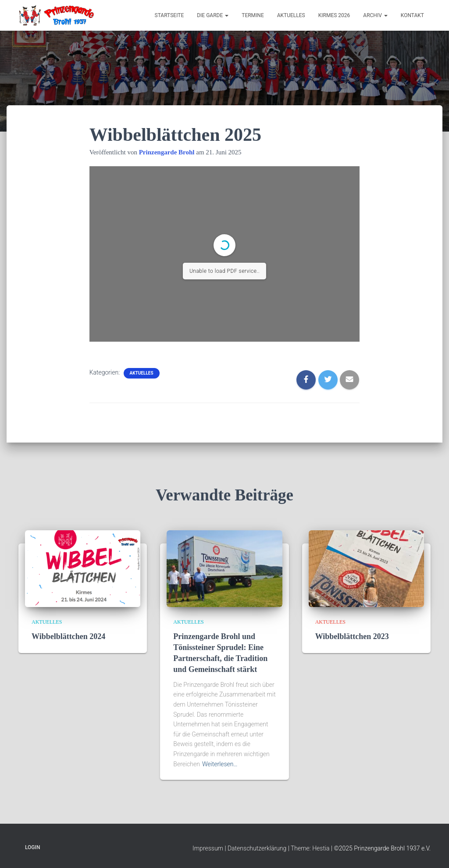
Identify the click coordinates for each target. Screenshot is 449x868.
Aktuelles (291, 15)
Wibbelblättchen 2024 (68, 636)
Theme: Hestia (310, 848)
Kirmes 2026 (334, 15)
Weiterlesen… (220, 764)
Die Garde (213, 15)
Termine (253, 15)
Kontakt (412, 15)
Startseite (169, 15)
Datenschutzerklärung (257, 848)
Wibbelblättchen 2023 (352, 636)
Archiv (375, 15)
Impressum (208, 848)
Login (32, 847)
